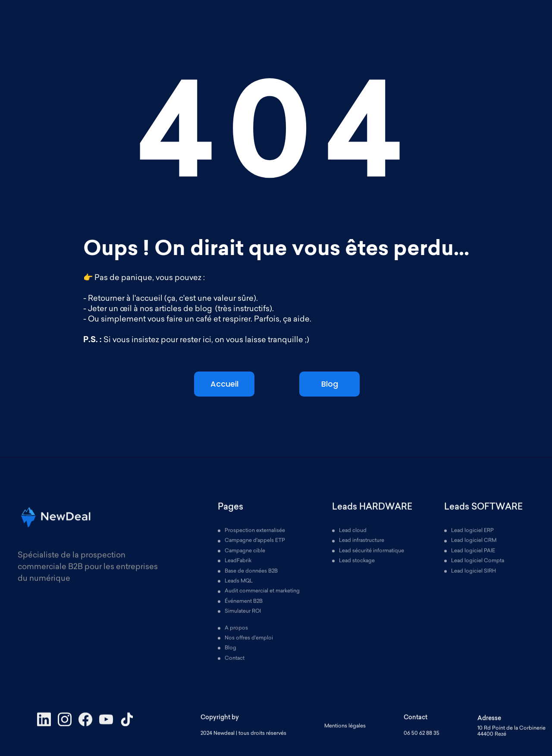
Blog (330, 384)
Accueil (224, 384)
